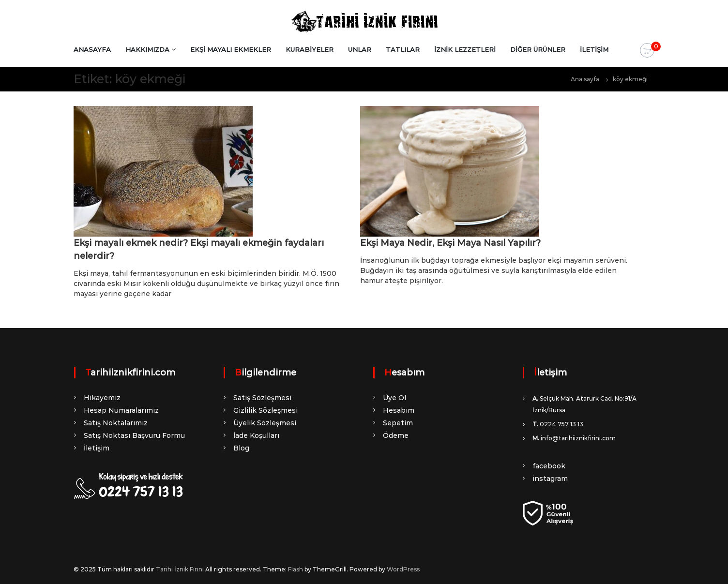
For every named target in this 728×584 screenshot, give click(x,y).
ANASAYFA (92, 49)
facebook (549, 466)
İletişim (97, 448)
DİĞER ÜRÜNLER (538, 49)
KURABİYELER (310, 49)
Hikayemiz (102, 398)
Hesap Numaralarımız (121, 410)
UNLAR (360, 49)
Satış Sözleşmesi (262, 398)
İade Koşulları (256, 435)
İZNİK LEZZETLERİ (465, 49)
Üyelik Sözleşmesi (265, 423)
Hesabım (399, 410)
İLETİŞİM (594, 49)
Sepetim (398, 423)
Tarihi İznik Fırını (180, 569)
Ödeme (396, 435)
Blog (241, 448)
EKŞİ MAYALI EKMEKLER (231, 49)
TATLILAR (403, 49)
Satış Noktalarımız (116, 423)
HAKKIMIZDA (147, 49)
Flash (296, 569)
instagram (550, 479)
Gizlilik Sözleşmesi (265, 410)
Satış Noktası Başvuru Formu (134, 435)
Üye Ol (394, 398)
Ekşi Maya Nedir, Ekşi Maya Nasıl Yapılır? (450, 243)
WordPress (403, 569)
